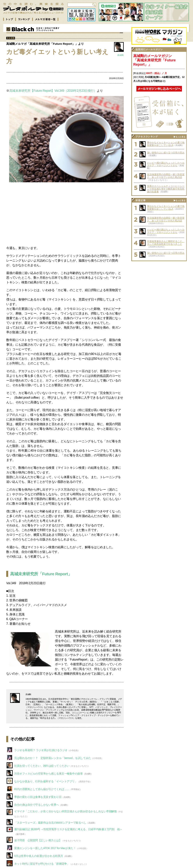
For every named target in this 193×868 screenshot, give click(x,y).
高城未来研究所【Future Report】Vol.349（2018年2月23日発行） (53, 91)
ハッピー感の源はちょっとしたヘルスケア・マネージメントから (166, 164)
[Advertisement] (65, 214)
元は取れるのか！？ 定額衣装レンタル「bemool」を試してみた (53, 758)
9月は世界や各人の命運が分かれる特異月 (39, 856)
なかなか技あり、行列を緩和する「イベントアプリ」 (46, 781)
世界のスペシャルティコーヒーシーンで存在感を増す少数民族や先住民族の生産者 (166, 189)
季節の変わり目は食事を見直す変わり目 (38, 797)
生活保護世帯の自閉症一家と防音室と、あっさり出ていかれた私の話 (166, 176)
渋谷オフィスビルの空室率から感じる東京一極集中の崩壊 (48, 774)
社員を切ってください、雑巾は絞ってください (42, 766)
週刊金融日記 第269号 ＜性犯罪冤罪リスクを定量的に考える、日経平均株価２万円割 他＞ (68, 829)
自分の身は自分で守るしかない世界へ (37, 805)
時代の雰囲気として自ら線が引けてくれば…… (42, 789)
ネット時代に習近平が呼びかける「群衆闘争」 (42, 864)
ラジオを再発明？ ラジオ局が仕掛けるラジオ (41, 750)
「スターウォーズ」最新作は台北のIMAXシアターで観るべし (50, 823)
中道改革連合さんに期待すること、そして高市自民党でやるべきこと (166, 243)
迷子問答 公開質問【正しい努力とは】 (38, 840)
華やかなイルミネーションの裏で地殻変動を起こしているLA (166, 144)
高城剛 (121, 55)
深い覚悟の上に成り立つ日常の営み (166, 153)
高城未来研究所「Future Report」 (41, 574)
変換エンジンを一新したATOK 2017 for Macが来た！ (45, 848)
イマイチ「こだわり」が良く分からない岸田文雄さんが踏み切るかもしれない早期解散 (65, 811)
